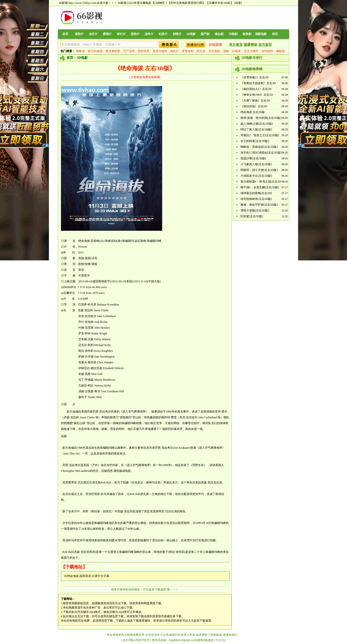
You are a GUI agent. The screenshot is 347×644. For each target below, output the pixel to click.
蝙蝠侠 (280, 51)
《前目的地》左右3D (254, 106)
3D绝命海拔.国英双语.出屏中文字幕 (86, 576)
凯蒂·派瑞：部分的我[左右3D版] (261, 118)
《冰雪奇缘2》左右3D (255, 77)
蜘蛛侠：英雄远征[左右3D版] (259, 147)
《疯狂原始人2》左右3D (256, 89)
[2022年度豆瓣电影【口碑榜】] (147, 3)
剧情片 (177, 34)
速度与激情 (160, 51)
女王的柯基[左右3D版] (255, 141)
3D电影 (191, 34)
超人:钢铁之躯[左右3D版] (257, 124)
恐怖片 (135, 34)
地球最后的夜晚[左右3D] (256, 193)
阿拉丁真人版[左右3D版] (256, 129)
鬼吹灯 (174, 51)
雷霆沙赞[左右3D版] (253, 158)
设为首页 (265, 45)
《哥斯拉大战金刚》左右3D (258, 83)
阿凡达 (201, 51)
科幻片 (121, 34)
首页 (65, 34)
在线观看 (215, 45)
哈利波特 (267, 51)
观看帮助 (251, 45)
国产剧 (205, 34)
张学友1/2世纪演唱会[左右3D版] (261, 153)
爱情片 (107, 34)
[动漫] (238, 3)
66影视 (122, 3)
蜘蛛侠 (80, 51)
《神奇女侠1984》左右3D (257, 95)
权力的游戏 (95, 51)
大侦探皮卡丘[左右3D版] (256, 176)
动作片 (93, 34)
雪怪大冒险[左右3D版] (255, 210)
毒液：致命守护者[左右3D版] (259, 205)
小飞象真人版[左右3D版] (256, 164)
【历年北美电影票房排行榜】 (186, 3)
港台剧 (219, 34)
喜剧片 (79, 34)
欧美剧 (247, 34)
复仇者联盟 (113, 51)
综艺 (275, 34)
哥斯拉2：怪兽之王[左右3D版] (260, 135)
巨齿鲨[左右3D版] (252, 216)
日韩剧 (233, 34)
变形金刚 (188, 51)
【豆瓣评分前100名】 (220, 3)
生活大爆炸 (251, 51)
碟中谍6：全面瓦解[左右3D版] (260, 187)
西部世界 (144, 51)
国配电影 (261, 34)
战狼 (226, 51)
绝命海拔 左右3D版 (253, 112)
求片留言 (236, 45)
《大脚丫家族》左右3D (255, 101)
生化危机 (214, 51)
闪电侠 (236, 51)
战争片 (149, 34)
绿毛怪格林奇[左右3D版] (256, 199)
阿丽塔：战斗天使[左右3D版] (259, 170)
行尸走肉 (129, 51)
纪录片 (163, 34)
